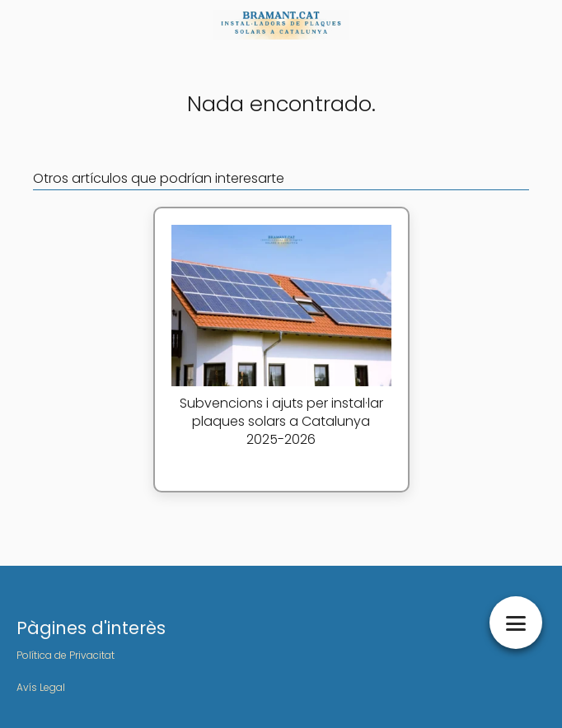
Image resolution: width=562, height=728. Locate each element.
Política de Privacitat (66, 655)
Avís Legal (41, 687)
